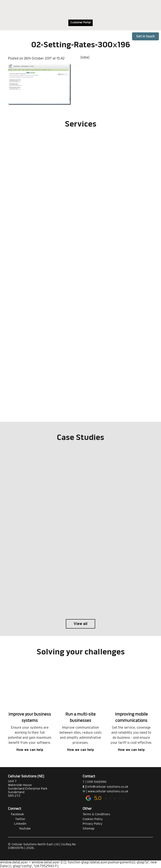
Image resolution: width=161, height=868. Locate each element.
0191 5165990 (97, 782)
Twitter (17, 819)
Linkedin (17, 824)
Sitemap (88, 828)
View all (80, 624)
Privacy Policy (92, 824)
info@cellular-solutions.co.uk (108, 787)
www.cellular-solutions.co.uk (108, 791)
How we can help (30, 750)
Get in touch (145, 36)
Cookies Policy (93, 819)
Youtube (19, 828)
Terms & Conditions (96, 814)
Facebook (16, 814)
